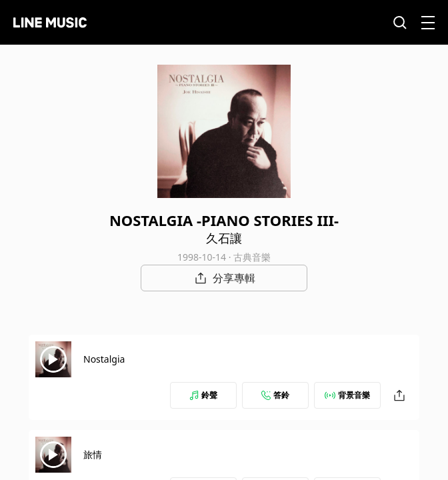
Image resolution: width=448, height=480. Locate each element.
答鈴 (275, 395)
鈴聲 (203, 395)
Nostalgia (104, 359)
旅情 (93, 454)
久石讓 (224, 238)
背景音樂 (347, 395)
